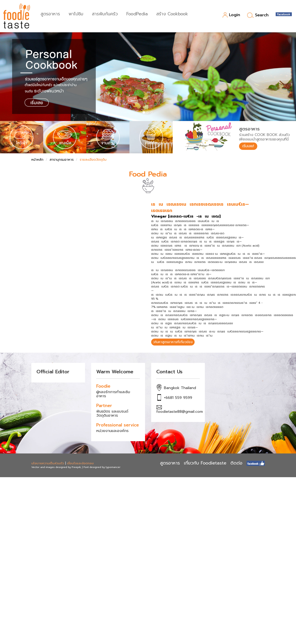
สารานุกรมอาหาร (62, 160)
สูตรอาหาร (50, 13)
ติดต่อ (236, 463)
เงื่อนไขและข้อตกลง (80, 463)
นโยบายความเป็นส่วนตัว (48, 463)
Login (231, 15)
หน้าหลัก (37, 160)
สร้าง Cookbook (172, 13)
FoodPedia (137, 13)
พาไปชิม (76, 13)
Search (258, 15)
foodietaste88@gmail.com (180, 412)
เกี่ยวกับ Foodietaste (205, 463)
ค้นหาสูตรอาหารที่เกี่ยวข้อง (173, 342)
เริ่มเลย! (248, 146)
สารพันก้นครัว (105, 13)
